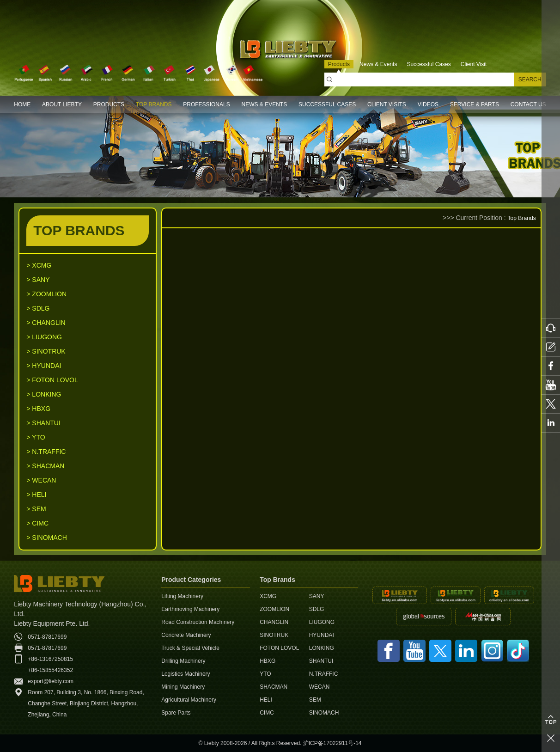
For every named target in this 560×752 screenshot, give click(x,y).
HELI (266, 700)
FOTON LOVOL (279, 648)
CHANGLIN (274, 622)
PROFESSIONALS (206, 104)
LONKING (322, 648)
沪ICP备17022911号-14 (332, 743)
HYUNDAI (322, 635)
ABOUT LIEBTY (62, 104)
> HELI (36, 495)
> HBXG (38, 409)
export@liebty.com (51, 681)
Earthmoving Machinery (190, 609)
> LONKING (44, 394)
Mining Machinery (183, 687)
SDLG (317, 609)
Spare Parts (176, 713)
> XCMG (39, 265)
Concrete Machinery (186, 635)
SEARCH (530, 79)
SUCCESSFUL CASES (327, 104)
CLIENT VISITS (387, 104)
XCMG (268, 596)
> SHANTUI (43, 423)
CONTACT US (528, 104)
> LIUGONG (44, 337)
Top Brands (520, 218)
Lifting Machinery (182, 596)
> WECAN (41, 480)
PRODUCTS (109, 104)
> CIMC (37, 523)
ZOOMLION (274, 609)
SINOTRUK (274, 635)
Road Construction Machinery (198, 622)
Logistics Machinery (186, 674)
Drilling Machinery (183, 661)
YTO (265, 674)
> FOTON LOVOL (52, 380)
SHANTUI (321, 661)
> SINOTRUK (46, 351)
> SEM (36, 509)
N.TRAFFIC (324, 674)
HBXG (268, 661)
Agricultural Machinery (189, 700)
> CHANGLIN (46, 323)
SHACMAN (274, 687)
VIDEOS (428, 104)
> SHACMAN (45, 466)
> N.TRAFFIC (46, 452)
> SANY (38, 280)
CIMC (267, 713)
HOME (22, 104)
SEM (315, 700)
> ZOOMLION (46, 294)
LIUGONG (322, 622)
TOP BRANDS (154, 104)
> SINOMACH (47, 538)
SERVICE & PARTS (475, 104)
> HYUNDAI (44, 366)
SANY (317, 596)
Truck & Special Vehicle (190, 648)
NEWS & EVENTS (264, 104)
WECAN (320, 687)
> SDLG (38, 308)
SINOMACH (324, 713)
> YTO (36, 437)
